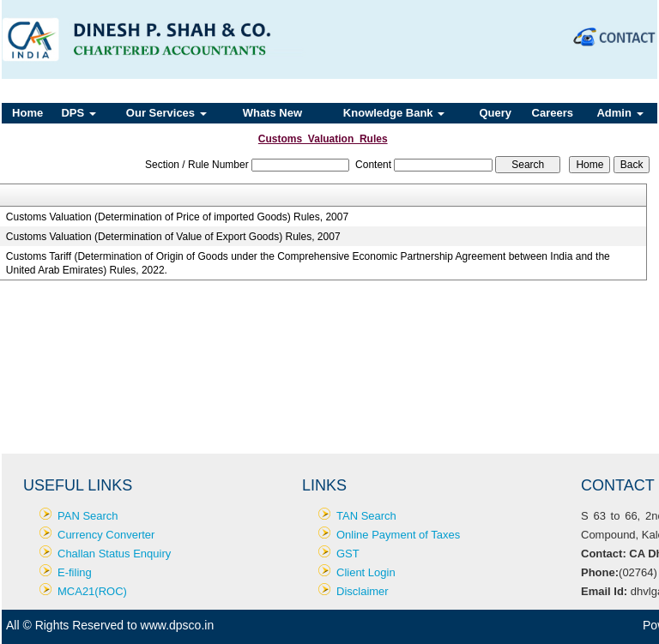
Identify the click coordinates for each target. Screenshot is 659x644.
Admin (620, 113)
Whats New (272, 113)
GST (348, 554)
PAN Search (88, 516)
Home (27, 113)
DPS (78, 113)
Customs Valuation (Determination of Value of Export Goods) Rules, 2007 (173, 237)
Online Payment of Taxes (398, 535)
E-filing (75, 572)
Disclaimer (363, 591)
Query (495, 113)
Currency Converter (106, 535)
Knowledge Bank (394, 113)
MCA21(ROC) (92, 591)
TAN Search (366, 516)
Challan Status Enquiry (114, 554)
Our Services (166, 113)
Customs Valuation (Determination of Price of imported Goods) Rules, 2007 (177, 217)
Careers (553, 113)
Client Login (366, 572)
